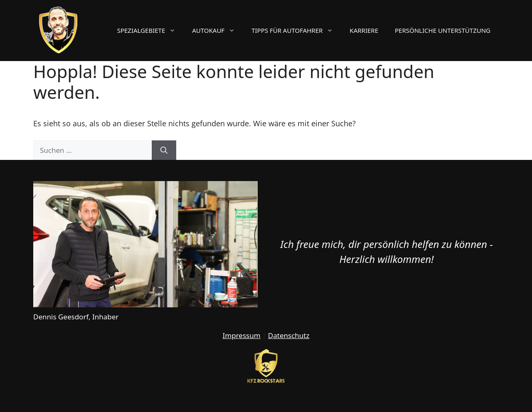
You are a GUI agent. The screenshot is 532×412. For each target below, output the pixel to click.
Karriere (364, 30)
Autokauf (218, 30)
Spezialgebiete (151, 30)
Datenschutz (289, 335)
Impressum (242, 335)
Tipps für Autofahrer (296, 30)
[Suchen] (164, 150)
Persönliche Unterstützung (443, 30)
